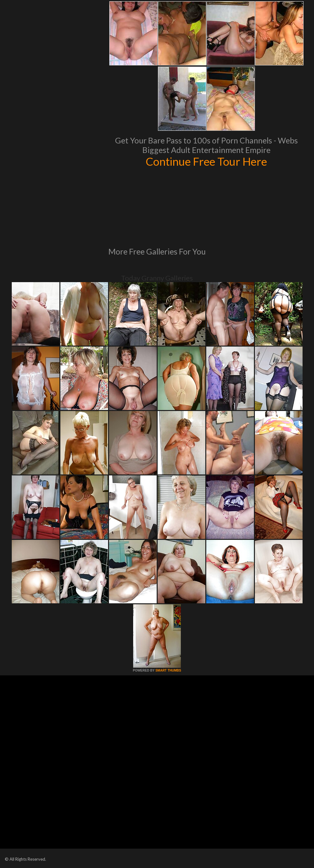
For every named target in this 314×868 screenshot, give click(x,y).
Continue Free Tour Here (206, 161)
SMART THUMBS (168, 670)
